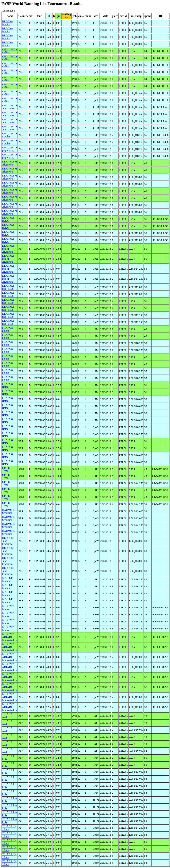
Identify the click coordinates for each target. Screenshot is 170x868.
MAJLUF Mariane (7, 579)
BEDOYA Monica (8, 23)
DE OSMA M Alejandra (10, 163)
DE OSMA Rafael (8, 219)
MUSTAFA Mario (8, 607)
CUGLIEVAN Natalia (10, 135)
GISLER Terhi (7, 469)
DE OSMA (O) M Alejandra (8, 249)
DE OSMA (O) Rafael (8, 287)
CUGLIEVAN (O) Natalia (10, 149)
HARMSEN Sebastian (9, 511)
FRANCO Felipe (8, 329)
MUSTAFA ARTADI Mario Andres (9, 637)
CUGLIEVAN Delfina (10, 51)
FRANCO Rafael (8, 385)
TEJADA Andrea (7, 716)
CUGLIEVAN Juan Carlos (10, 107)
